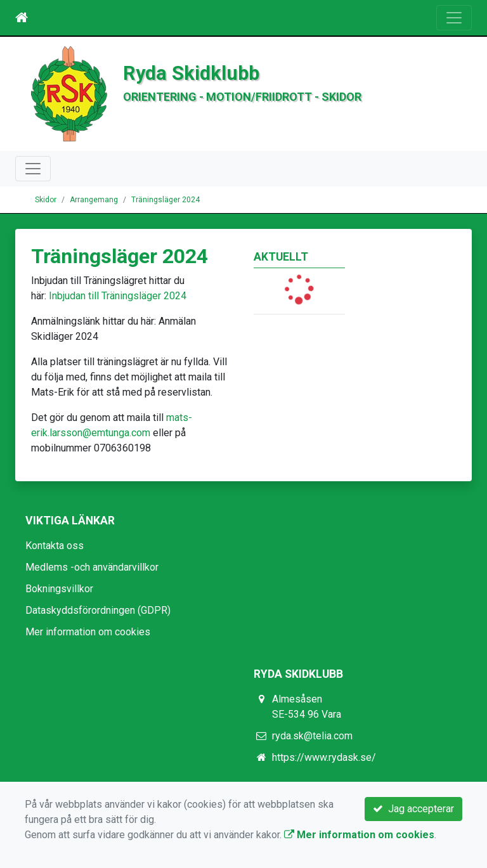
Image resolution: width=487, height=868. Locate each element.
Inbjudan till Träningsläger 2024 (118, 296)
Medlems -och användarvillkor (92, 567)
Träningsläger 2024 (166, 200)
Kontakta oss (55, 546)
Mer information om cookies (88, 632)
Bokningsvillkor (59, 589)
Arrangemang (94, 200)
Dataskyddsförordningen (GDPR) (98, 610)
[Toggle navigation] (454, 18)
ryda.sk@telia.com (312, 736)
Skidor (46, 200)
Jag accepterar (413, 809)
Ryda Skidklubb (191, 73)
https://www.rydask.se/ (324, 757)
